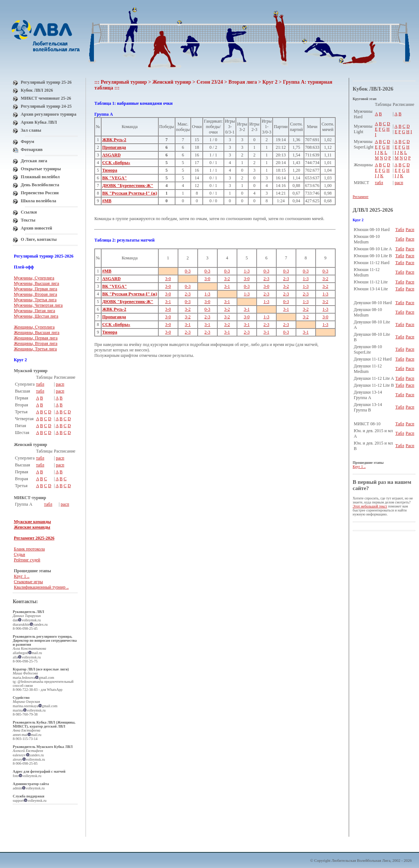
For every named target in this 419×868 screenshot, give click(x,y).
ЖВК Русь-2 (114, 140)
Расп (410, 230)
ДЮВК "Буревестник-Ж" (128, 186)
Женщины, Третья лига (35, 349)
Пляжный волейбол (40, 177)
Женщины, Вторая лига (36, 343)
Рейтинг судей (27, 560)
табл (40, 384)
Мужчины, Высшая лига (36, 283)
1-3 (247, 271)
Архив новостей (36, 228)
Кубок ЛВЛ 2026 (37, 90)
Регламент (361, 197)
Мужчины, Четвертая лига (38, 305)
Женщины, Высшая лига (37, 333)
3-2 (227, 279)
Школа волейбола (38, 201)
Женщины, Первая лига (36, 338)
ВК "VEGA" (115, 178)
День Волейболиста (40, 185)
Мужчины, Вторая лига (35, 294)
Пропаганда (114, 147)
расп (60, 384)
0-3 (188, 271)
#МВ (107, 201)
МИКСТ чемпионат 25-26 (46, 98)
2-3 (266, 279)
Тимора (110, 170)
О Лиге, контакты (39, 239)
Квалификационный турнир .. (41, 587)
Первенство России (40, 193)
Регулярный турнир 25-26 (46, 82)
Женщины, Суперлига (34, 327)
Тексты (28, 220)
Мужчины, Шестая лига (36, 316)
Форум (27, 142)
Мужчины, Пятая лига (34, 311)
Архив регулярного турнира (49, 114)
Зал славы (31, 130)
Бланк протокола (29, 549)
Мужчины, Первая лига (35, 289)
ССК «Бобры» (116, 163)
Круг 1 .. (22, 576)
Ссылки (29, 212)
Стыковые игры (28, 582)
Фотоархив (32, 150)
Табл (400, 230)
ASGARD (112, 155)
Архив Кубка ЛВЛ (39, 122)
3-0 (168, 279)
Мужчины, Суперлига (34, 278)
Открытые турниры (41, 169)
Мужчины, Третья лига (35, 300)
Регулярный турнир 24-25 (46, 106)
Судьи (19, 554)
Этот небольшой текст (370, 506)
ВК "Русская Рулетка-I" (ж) (130, 193)
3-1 (227, 286)
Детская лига (34, 161)
